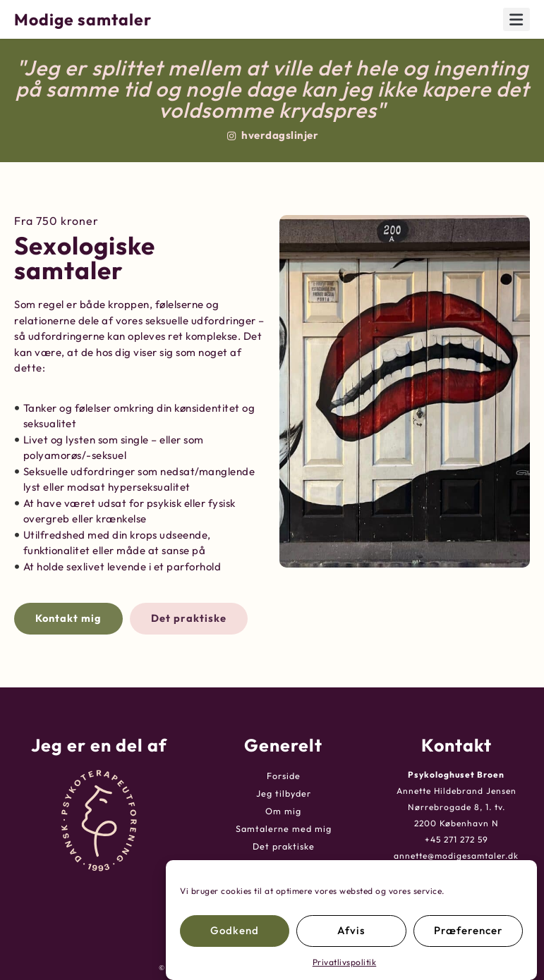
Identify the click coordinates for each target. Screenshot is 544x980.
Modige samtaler (83, 19)
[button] (517, 19)
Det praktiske (284, 846)
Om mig (283, 810)
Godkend (235, 930)
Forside (283, 775)
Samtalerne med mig (283, 828)
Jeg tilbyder (283, 793)
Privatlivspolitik (345, 962)
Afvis (351, 930)
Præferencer (468, 930)
